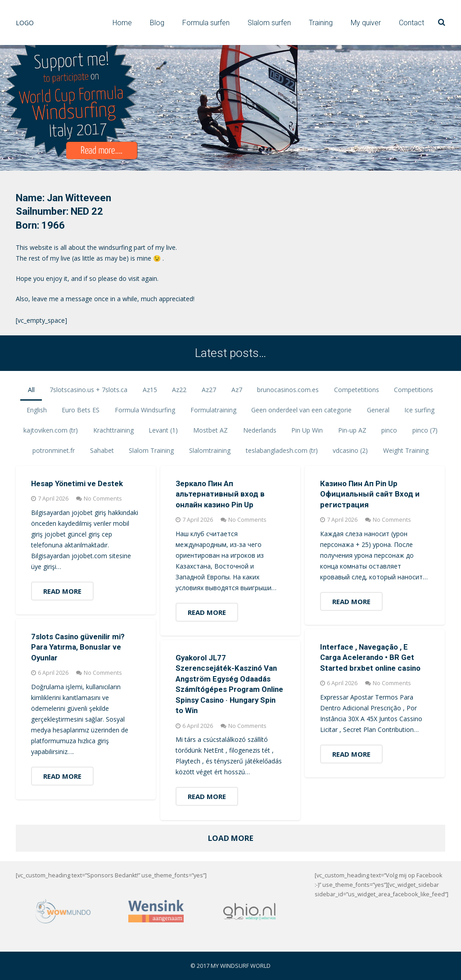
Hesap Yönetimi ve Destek (77, 483)
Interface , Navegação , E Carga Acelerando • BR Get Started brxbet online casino (370, 657)
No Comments (103, 499)
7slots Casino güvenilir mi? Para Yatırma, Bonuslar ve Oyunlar (78, 647)
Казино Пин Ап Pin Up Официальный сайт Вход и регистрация (370, 494)
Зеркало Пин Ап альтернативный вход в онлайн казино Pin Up (220, 494)
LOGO (25, 23)
